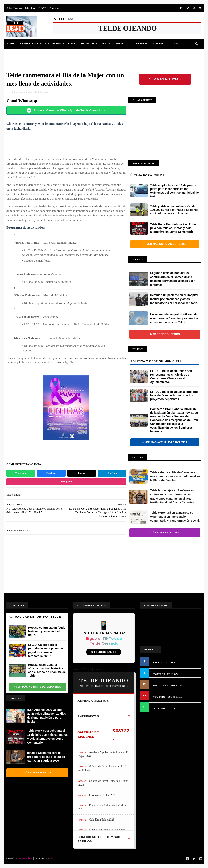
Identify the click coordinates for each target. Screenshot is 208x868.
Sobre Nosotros (14, 8)
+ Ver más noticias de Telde (165, 244)
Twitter (82, 473)
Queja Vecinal (54, 54)
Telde (106, 44)
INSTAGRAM (161, 685)
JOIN (172, 708)
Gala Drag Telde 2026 (102, 820)
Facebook (51, 473)
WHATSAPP (160, 708)
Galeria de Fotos (81, 44)
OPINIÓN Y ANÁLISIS (93, 701)
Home (11, 44)
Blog (52, 858)
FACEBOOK (160, 663)
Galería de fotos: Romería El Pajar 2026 (103, 783)
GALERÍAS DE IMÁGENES (88, 734)
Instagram (66, 482)
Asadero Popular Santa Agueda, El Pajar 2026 (103, 754)
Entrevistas (29, 44)
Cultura (175, 44)
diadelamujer (41, 92)
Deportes (141, 44)
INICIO (43, 8)
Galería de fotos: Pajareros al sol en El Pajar (102, 768)
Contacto (54, 8)
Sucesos (15, 54)
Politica (122, 44)
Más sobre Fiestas (37, 773)
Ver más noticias (165, 79)
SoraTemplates (25, 858)
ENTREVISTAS (88, 716)
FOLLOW (173, 674)
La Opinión (53, 44)
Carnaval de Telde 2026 (102, 795)
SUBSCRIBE (175, 697)
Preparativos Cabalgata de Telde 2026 (102, 807)
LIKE (173, 663)
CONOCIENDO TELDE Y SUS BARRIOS (99, 839)
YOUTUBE (159, 697)
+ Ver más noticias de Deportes (37, 687)
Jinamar (32, 54)
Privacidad (30, 8)
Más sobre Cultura (165, 533)
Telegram (112, 473)
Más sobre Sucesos (165, 334)
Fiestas (158, 44)
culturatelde (26, 92)
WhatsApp (21, 473)
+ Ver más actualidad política (165, 442)
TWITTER (159, 674)
